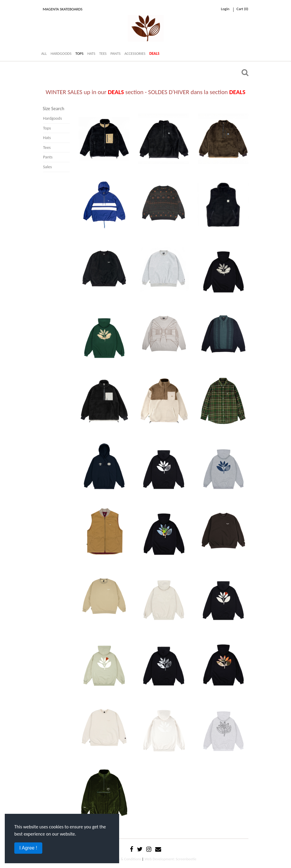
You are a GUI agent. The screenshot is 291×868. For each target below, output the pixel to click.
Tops (47, 128)
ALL (44, 53)
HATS (91, 53)
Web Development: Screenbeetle (170, 859)
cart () (242, 9)
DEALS (154, 53)
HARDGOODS (61, 53)
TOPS (79, 53)
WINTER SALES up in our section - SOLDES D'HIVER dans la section (145, 92)
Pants (48, 157)
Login (225, 9)
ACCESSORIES (135, 53)
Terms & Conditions (126, 859)
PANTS (116, 53)
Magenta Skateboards (63, 9)
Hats (47, 138)
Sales (48, 167)
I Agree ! (28, 848)
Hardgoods (53, 118)
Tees (47, 147)
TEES (103, 53)
